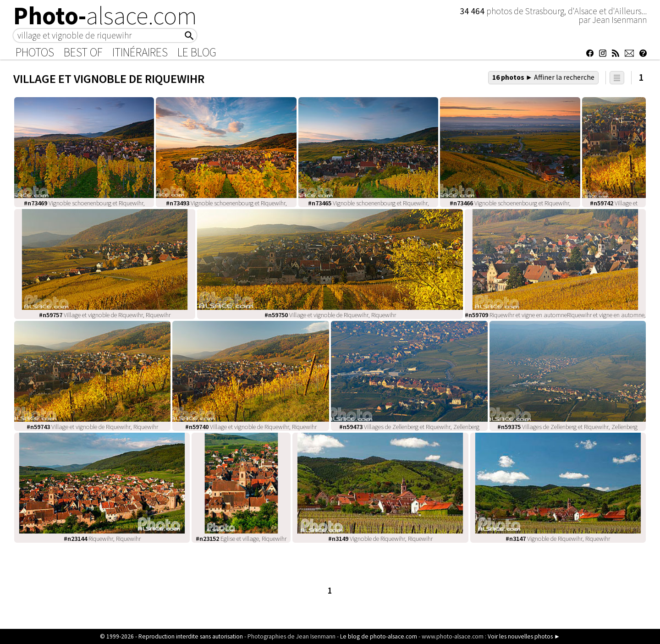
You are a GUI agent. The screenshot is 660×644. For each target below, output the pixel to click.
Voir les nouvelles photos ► (524, 636)
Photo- (105, 16)
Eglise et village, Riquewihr (241, 539)
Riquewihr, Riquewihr (102, 539)
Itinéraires (140, 52)
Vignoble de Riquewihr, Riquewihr (380, 539)
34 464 (473, 11)
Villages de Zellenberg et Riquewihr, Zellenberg (409, 427)
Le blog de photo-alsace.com (379, 636)
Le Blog (197, 52)
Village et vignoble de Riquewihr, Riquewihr (105, 315)
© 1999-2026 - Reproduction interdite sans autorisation (171, 636)
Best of (83, 52)
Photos (35, 52)
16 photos (544, 77)
